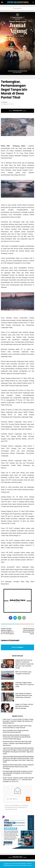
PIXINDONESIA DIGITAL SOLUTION (12, 866)
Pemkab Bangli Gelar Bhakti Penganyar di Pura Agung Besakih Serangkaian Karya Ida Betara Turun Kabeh (18, 773)
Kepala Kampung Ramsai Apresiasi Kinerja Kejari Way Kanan (28, 631)
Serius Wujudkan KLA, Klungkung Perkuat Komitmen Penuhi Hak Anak (16, 731)
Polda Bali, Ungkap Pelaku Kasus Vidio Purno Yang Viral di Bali (24, 685)
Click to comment (17, 647)
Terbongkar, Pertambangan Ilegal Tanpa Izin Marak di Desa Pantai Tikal (14, 90)
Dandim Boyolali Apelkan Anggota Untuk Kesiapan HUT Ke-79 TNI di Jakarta (7, 631)
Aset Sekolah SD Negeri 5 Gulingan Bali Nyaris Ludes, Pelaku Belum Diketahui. (24, 695)
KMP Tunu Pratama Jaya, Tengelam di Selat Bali (23, 673)
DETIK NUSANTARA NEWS (21, 2)
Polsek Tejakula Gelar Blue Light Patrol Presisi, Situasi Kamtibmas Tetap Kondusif (17, 727)
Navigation (17, 8)
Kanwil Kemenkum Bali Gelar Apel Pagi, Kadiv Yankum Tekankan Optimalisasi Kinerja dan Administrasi (17, 743)
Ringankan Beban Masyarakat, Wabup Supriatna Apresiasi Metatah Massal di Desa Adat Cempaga (18, 767)
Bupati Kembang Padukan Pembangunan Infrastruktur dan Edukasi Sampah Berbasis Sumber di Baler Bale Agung (17, 737)
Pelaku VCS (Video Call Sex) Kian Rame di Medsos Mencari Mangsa (24, 706)
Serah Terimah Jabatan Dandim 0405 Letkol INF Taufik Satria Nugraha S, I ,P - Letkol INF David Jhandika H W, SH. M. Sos (18, 780)
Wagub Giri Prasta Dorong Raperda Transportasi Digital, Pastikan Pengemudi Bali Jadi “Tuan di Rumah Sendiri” (24, 664)
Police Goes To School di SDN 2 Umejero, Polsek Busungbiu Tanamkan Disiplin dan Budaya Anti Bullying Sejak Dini (18, 721)
